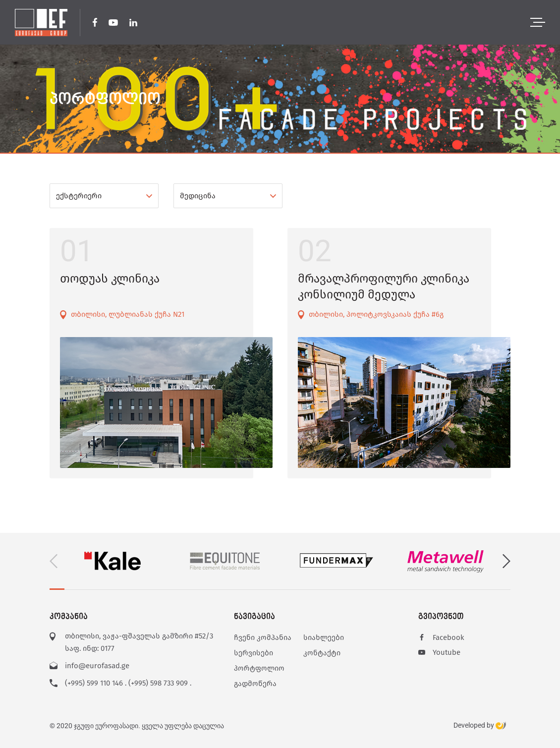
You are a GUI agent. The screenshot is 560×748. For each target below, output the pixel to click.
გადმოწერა (255, 684)
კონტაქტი (322, 653)
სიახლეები (324, 637)
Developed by (480, 726)
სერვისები (253, 653)
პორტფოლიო (259, 668)
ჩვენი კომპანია (263, 637)
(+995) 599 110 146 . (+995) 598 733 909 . (128, 683)
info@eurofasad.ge (97, 666)
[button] (506, 561)
